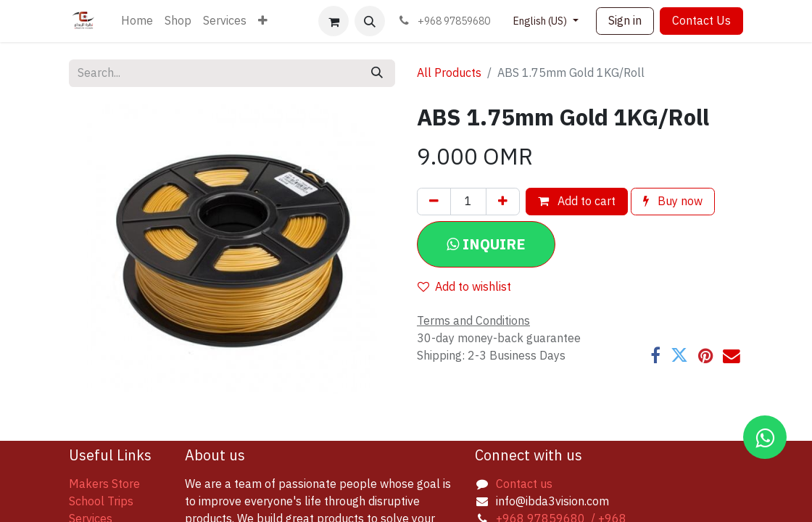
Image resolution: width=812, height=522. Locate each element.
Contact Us (701, 21)
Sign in (625, 21)
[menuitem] (137, 21)
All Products (449, 73)
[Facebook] (655, 356)
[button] (370, 21)
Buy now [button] (673, 202)
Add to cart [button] (577, 202)
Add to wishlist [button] (464, 287)
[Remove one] (434, 202)
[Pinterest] (705, 356)
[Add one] (503, 202)
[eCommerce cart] (333, 21)
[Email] (732, 356)
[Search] (377, 73)
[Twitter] (679, 356)
